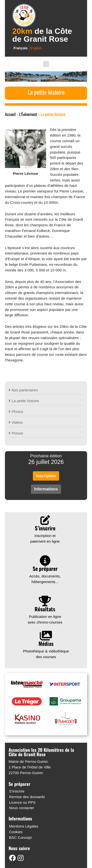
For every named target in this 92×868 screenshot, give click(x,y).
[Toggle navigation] (46, 64)
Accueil (10, 114)
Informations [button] (46, 489)
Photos (16, 412)
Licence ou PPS (22, 802)
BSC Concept (20, 837)
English (36, 48)
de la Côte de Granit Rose (42, 35)
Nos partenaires (23, 390)
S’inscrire (17, 791)
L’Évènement (28, 114)
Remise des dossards (27, 797)
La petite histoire (24, 401)
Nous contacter (22, 808)
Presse (16, 433)
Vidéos (16, 422)
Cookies (16, 832)
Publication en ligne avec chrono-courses (45, 611)
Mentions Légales (24, 826)
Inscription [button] (46, 476)
